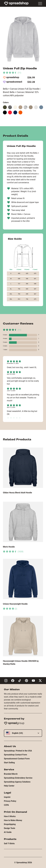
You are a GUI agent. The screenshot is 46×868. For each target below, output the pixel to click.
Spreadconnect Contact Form (17, 759)
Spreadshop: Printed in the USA (18, 751)
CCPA (6, 805)
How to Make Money (13, 820)
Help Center (9, 786)
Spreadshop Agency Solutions (17, 782)
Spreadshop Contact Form (15, 755)
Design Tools (10, 828)
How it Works (10, 816)
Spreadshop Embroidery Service (18, 778)
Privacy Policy (10, 801)
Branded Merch (11, 774)
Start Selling (9, 763)
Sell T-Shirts (9, 844)
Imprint (7, 797)
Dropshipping (10, 824)
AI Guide (8, 832)
